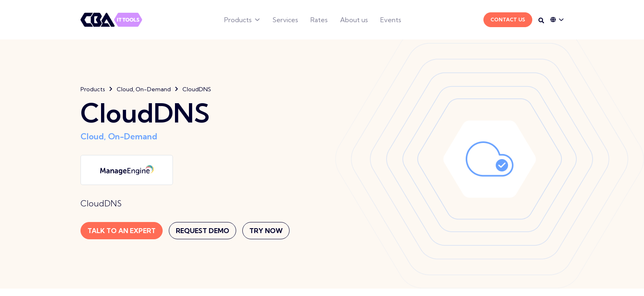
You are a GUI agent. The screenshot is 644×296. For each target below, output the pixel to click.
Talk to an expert (122, 231)
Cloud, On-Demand (144, 89)
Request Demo (202, 231)
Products (238, 20)
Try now (266, 231)
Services (285, 20)
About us (354, 20)
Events (391, 20)
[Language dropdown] (557, 20)
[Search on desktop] (541, 21)
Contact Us (508, 20)
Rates (319, 20)
